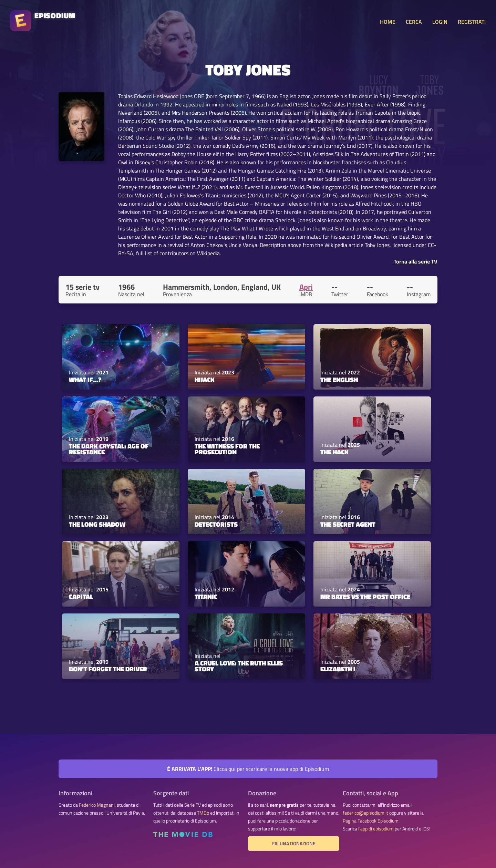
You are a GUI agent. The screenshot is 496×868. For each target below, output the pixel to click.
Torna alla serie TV (416, 261)
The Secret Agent (348, 524)
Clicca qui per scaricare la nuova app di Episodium (248, 769)
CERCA (414, 22)
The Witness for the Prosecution (227, 449)
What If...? (85, 380)
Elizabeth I (338, 669)
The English (339, 380)
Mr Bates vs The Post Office (365, 597)
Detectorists (216, 524)
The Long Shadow (97, 524)
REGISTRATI (472, 22)
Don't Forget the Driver (108, 669)
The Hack (334, 452)
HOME (388, 22)
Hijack (205, 380)
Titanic (206, 597)
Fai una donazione (294, 844)
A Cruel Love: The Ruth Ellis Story (239, 666)
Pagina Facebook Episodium (371, 821)
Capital (81, 597)
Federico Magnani (97, 805)
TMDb (203, 813)
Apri (306, 287)
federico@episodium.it (365, 813)
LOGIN (440, 22)
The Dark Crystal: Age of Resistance (109, 449)
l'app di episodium (376, 829)
